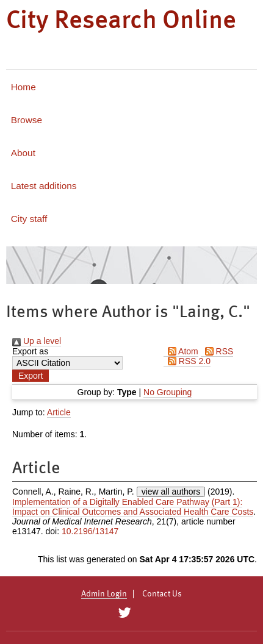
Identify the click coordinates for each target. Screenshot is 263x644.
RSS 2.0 (187, 361)
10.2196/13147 (90, 531)
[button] (31, 376)
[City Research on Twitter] (125, 613)
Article (59, 412)
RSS (217, 351)
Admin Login (104, 594)
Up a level (37, 341)
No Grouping (168, 392)
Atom (181, 351)
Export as (30, 351)
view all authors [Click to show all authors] (171, 492)
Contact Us (162, 594)
